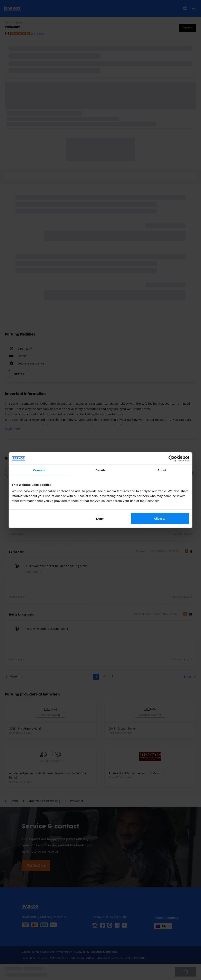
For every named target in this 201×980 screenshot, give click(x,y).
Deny (100, 519)
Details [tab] (100, 470)
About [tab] (162, 470)
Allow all (160, 519)
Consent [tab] (39, 470)
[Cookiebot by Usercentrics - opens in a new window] (171, 458)
